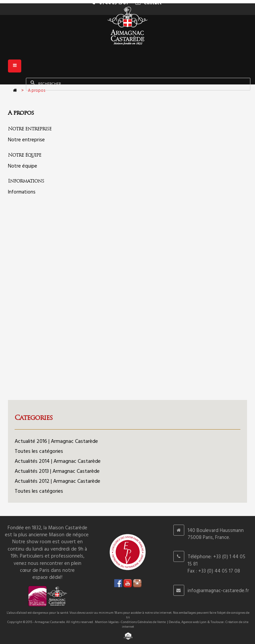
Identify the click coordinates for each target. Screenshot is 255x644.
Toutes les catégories (39, 451)
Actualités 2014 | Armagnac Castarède (58, 461)
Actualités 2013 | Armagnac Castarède (57, 471)
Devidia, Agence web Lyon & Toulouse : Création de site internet (185, 624)
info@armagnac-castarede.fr (218, 591)
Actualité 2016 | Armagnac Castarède (56, 442)
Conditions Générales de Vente (143, 622)
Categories (34, 418)
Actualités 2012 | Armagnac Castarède (57, 481)
